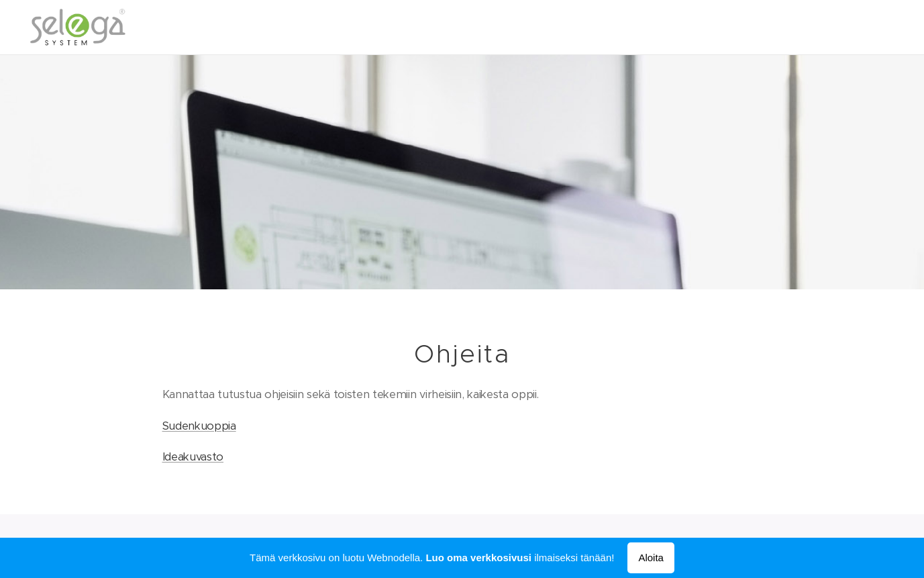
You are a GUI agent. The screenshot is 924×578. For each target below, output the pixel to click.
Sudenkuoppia (199, 425)
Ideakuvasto (192, 457)
